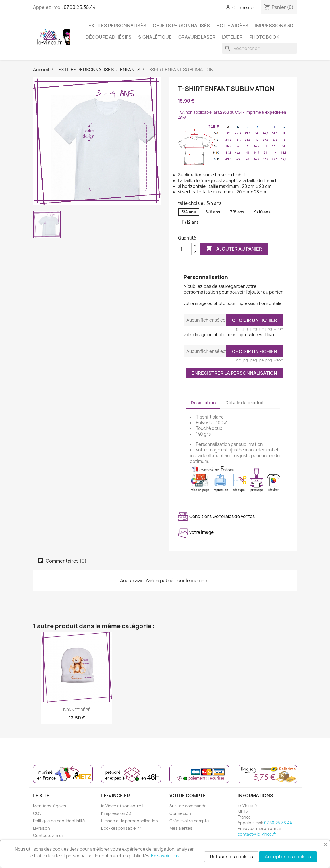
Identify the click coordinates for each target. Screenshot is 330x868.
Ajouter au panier (234, 249)
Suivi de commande (188, 806)
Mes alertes (181, 828)
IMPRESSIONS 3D (274, 26)
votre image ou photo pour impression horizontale (233, 303)
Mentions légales (50, 806)
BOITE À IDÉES (233, 26)
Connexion (180, 813)
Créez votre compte (189, 821)
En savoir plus (165, 856)
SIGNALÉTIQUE (155, 37)
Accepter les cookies (288, 857)
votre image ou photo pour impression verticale (230, 335)
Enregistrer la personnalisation (234, 373)
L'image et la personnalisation (130, 821)
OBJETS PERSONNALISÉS (181, 26)
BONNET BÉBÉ (77, 710)
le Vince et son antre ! (122, 806)
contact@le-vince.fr (257, 834)
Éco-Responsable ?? (121, 828)
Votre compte (188, 796)
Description (203, 403)
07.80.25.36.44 (80, 7)
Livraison (41, 828)
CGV (37, 813)
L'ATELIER (232, 37)
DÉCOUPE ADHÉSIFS (109, 37)
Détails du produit (245, 403)
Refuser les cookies (232, 857)
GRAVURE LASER (197, 37)
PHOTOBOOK (264, 37)
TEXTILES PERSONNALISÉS (116, 26)
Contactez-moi (48, 835)
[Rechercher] (260, 48)
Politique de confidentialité (59, 821)
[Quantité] (185, 249)
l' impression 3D (116, 813)
